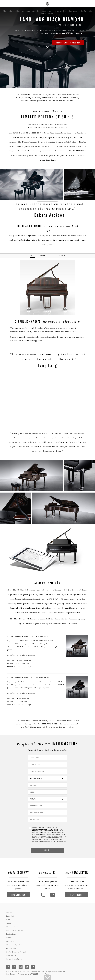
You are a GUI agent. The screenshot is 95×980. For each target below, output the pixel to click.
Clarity (62, 256)
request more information (68, 43)
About (9, 908)
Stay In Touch (77, 894)
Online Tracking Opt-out (16, 951)
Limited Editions (59, 100)
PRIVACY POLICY (51, 834)
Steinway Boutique (14, 926)
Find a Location (18, 894)
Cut (52, 256)
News (8, 919)
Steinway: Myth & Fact (15, 944)
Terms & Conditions (14, 958)
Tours (8, 922)
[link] (47, 48)
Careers (9, 937)
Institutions (11, 933)
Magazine (10, 940)
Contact (9, 912)
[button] (4, 4)
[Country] (47, 777)
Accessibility (11, 955)
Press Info (10, 915)
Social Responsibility (15, 930)
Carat (43, 256)
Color (32, 256)
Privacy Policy (12, 947)
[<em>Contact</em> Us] (53, 896)
